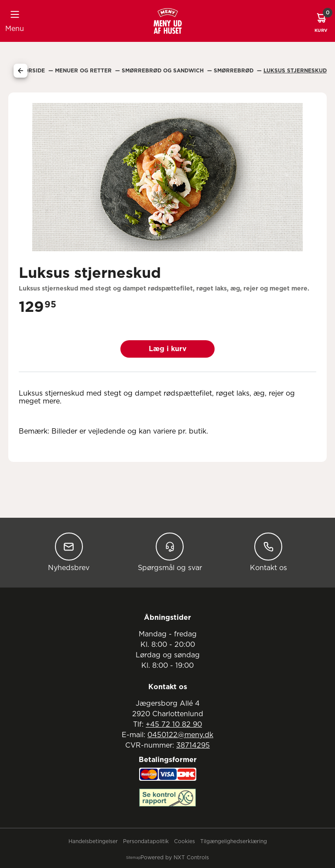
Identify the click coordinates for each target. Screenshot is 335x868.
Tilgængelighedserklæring (234, 841)
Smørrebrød (234, 71)
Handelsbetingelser (93, 841)
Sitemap (133, 858)
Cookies (185, 841)
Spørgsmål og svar (170, 552)
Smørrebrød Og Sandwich (164, 71)
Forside (34, 71)
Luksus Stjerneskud (295, 71)
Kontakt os (268, 552)
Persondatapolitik (146, 841)
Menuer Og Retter (84, 71)
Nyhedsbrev (69, 552)
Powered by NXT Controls (175, 858)
